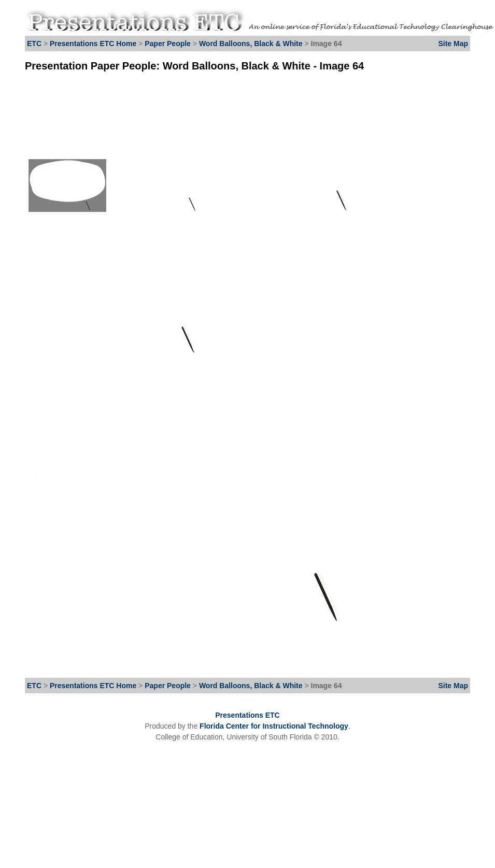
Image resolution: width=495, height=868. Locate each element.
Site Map (453, 44)
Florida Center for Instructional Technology (274, 726)
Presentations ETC (247, 715)
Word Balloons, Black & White (251, 44)
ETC (34, 44)
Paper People (168, 44)
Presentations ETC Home (93, 44)
